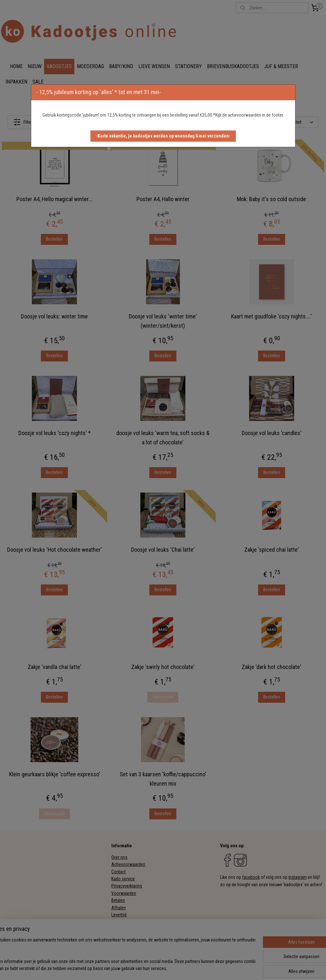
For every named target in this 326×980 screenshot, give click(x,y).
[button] (163, 136)
